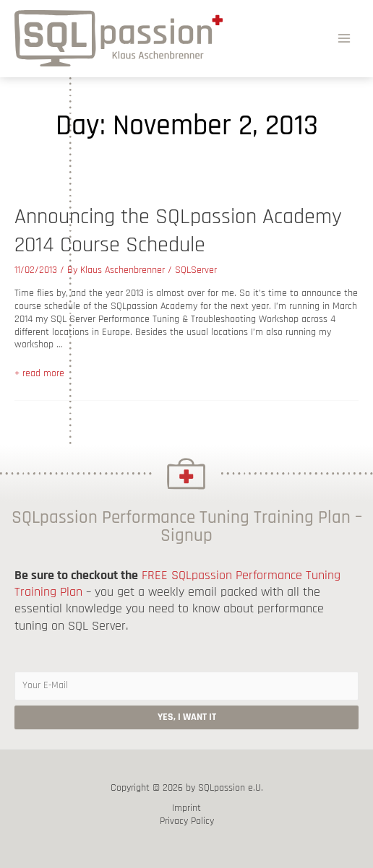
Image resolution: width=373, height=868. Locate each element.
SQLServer (196, 270)
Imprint (186, 808)
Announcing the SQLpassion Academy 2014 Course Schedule (178, 231)
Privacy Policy (187, 821)
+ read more (39, 373)
